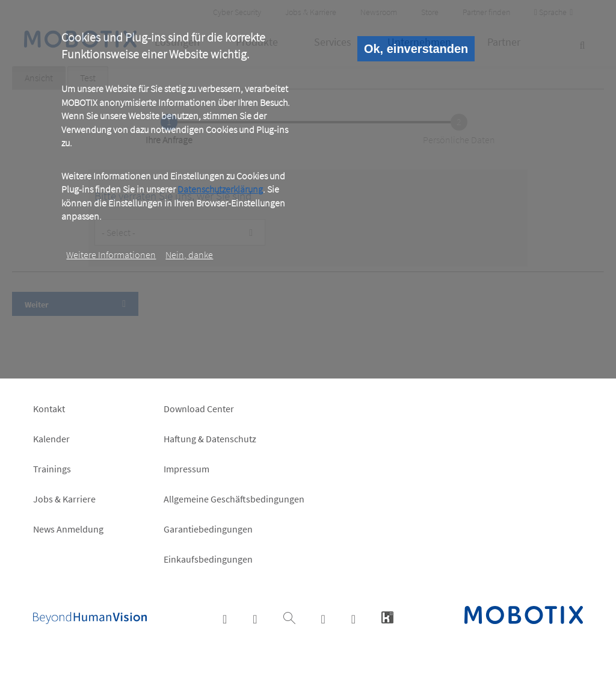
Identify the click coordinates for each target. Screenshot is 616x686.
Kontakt (49, 409)
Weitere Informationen (111, 255)
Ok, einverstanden (416, 49)
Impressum (186, 469)
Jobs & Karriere (64, 499)
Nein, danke (189, 255)
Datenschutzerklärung (220, 189)
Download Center (199, 409)
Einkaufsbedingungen (208, 559)
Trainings (52, 469)
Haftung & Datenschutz (210, 439)
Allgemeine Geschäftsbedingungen (234, 499)
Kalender (51, 439)
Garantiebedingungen (208, 529)
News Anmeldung (68, 529)
